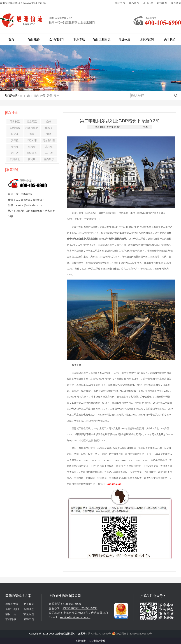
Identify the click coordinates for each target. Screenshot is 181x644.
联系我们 (176, 3)
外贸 (43, 96)
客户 (57, 96)
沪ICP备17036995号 (99, 634)
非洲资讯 (15, 159)
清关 (36, 96)
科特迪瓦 (32, 153)
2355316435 (89, 608)
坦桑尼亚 (32, 122)
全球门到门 (57, 39)
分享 (145, 127)
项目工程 (11, 614)
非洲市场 (15, 128)
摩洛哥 (49, 128)
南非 (49, 122)
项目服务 (34, 39)
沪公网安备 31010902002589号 (132, 634)
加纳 (49, 134)
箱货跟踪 (134, 3)
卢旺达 (15, 153)
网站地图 (162, 3)
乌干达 (49, 153)
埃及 (32, 134)
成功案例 (29, 619)
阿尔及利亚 (49, 140)
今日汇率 (148, 3)
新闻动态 (29, 609)
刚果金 (32, 147)
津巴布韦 (32, 140)
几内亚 (49, 147)
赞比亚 (15, 147)
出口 (22, 96)
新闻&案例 (147, 39)
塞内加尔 (49, 159)
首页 (11, 39)
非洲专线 (120, 3)
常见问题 (29, 614)
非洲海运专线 (98, 641)
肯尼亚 (15, 134)
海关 (50, 96)
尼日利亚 (15, 122)
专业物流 (124, 39)
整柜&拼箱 (12, 604)
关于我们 (170, 39)
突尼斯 (32, 159)
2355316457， (72, 608)
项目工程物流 (102, 39)
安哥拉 (15, 140)
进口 (29, 96)
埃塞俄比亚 (32, 128)
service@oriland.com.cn (75, 617)
